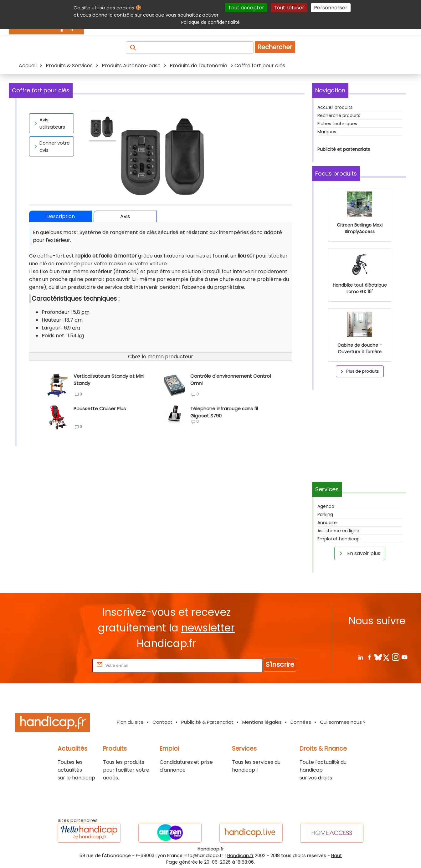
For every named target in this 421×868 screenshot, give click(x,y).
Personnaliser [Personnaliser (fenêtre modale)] (331, 8)
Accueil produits (335, 107)
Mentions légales (262, 722)
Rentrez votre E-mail (66, 665)
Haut (336, 855)
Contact (162, 722)
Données (301, 722)
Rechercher (275, 47)
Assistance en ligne (338, 531)
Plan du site (130, 722)
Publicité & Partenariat (207, 722)
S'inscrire (280, 664)
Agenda (326, 506)
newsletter (208, 628)
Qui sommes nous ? (343, 722)
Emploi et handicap (339, 539)
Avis (125, 216)
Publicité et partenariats (344, 149)
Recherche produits (339, 115)
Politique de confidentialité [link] (210, 22)
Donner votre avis (51, 146)
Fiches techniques (337, 124)
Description (61, 216)
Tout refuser (289, 8)
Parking (325, 514)
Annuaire (327, 523)
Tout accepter (246, 8)
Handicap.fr (240, 855)
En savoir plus (359, 553)
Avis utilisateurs (49, 123)
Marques (327, 132)
